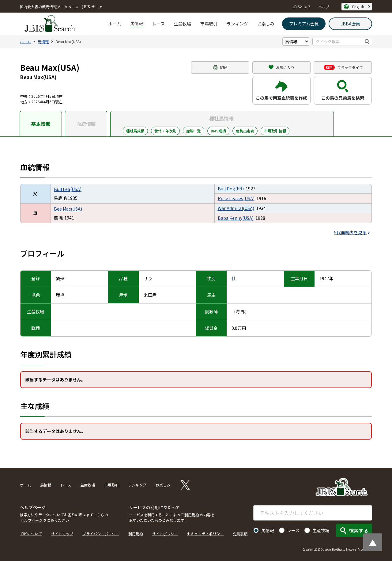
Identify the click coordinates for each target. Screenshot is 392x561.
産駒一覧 (194, 131)
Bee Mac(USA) (68, 209)
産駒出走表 (245, 131)
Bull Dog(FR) (231, 189)
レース (158, 24)
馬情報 (137, 23)
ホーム (115, 24)
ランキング (237, 24)
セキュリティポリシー (205, 534)
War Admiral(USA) (236, 208)
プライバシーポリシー (101, 534)
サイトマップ (62, 534)
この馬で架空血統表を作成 (281, 98)
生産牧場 (183, 24)
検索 (367, 42)
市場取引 (209, 24)
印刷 (224, 67)
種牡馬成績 (135, 131)
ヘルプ (324, 7)
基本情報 (41, 124)
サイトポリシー (165, 534)
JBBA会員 (350, 24)
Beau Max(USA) (68, 42)
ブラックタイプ (343, 67)
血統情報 (86, 124)
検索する (359, 530)
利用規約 (192, 515)
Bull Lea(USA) (68, 189)
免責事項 (240, 534)
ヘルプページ (32, 520)
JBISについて (31, 534)
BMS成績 (218, 131)
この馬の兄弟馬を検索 (343, 98)
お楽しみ (266, 24)
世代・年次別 (165, 131)
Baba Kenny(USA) (236, 218)
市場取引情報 (275, 131)
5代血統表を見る (350, 232)
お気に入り (285, 67)
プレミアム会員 (304, 24)
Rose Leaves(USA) (236, 198)
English (358, 7)
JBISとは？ (302, 7)
